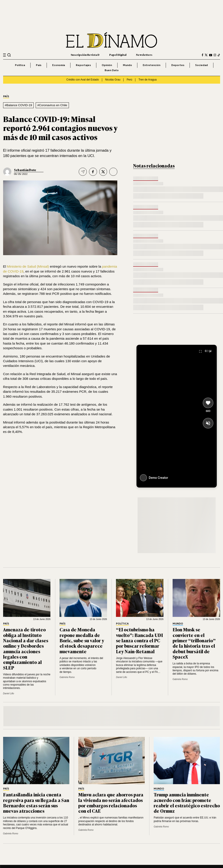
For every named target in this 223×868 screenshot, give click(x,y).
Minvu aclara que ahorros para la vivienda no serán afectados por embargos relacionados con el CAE (111, 803)
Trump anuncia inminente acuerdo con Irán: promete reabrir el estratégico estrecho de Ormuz (187, 803)
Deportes (178, 65)
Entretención (152, 65)
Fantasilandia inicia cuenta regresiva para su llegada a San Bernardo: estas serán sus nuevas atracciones (36, 803)
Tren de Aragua (148, 80)
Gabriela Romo (67, 677)
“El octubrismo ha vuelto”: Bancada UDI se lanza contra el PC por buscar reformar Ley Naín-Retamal (139, 640)
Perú (129, 80)
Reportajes (83, 65)
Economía (59, 65)
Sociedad (201, 65)
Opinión (107, 65)
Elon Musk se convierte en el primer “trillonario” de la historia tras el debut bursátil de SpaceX (194, 643)
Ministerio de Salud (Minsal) (28, 266)
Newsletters (144, 55)
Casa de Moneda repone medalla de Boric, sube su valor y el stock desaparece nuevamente (82, 640)
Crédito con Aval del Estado (83, 80)
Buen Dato (112, 70)
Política (20, 65)
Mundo (127, 65)
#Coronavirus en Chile (52, 105)
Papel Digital (118, 55)
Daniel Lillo (9, 693)
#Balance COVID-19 (18, 105)
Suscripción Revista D (85, 55)
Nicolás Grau (113, 80)
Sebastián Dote (25, 170)
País (39, 65)
